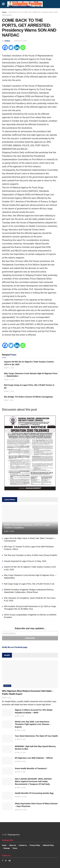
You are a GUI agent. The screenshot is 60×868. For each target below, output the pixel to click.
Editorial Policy (48, 845)
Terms (15, 848)
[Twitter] (11, 47)
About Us (13, 845)
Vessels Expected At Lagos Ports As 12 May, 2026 (25, 561)
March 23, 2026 (21, 797)
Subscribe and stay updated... (30, 628)
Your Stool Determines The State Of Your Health (36, 736)
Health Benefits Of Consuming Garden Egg (34, 793)
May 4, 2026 (7, 698)
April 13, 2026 (20, 772)
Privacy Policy (35, 845)
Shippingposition (14, 835)
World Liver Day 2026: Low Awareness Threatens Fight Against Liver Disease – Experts (33, 724)
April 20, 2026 (20, 752)
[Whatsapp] (23, 47)
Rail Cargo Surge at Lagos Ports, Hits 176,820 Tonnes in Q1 (30, 584)
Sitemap (7, 848)
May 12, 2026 (9, 531)
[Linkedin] (17, 47)
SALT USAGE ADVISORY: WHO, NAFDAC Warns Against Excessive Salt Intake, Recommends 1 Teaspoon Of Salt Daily (33, 781)
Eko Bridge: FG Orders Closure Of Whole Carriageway (28, 397)
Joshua (7, 41)
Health (7, 686)
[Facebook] (5, 47)
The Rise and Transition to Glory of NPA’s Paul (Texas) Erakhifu (31, 555)
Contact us (23, 845)
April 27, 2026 (20, 730)
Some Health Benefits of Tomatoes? (31, 768)
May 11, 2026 (9, 368)
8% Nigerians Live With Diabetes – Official (34, 758)
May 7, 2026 (9, 400)
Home (4, 12)
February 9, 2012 (21, 41)
